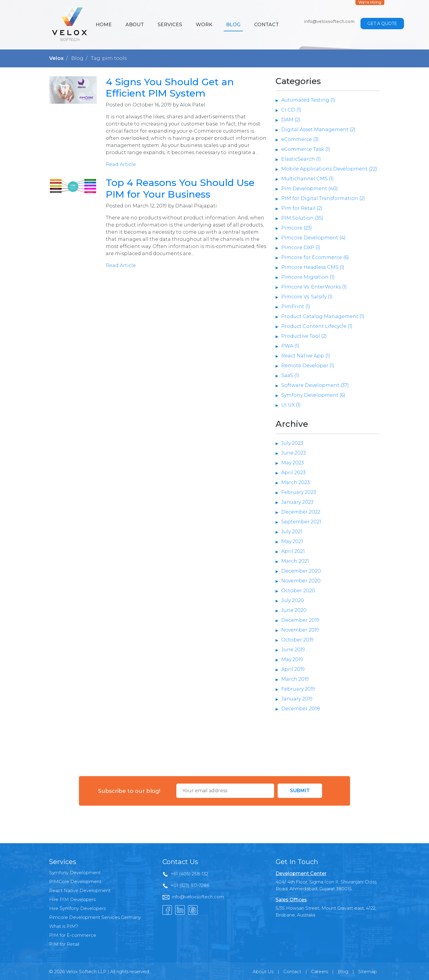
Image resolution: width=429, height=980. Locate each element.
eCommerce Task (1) (306, 149)
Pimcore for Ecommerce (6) (315, 257)
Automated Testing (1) (308, 100)
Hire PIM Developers (72, 899)
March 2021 (295, 561)
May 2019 (292, 659)
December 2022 (301, 512)
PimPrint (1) (296, 307)
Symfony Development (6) (313, 395)
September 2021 (301, 522)
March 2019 (295, 679)
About (135, 25)
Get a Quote (382, 24)
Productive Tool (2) (304, 336)
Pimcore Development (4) (313, 238)
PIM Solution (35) (302, 218)
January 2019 (297, 699)
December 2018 (301, 709)
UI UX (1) (291, 405)
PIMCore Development (75, 881)
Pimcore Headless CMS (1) (313, 267)
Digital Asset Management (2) (318, 130)
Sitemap (367, 972)
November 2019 (300, 630)
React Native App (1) (306, 356)
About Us (263, 972)
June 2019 (293, 650)
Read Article (121, 164)
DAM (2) (291, 120)
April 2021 (293, 551)
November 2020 (301, 581)
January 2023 (297, 502)
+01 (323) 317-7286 (190, 885)
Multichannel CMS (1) (307, 179)
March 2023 (296, 482)
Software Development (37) (315, 385)
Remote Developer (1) (308, 366)
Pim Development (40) (310, 189)
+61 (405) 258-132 (189, 874)
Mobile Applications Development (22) (329, 169)
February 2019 (298, 689)
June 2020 (294, 610)
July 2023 (292, 443)
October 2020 (298, 591)
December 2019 (300, 620)
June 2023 (294, 453)
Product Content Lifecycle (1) (317, 326)
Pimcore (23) (297, 228)
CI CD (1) (291, 110)
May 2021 (292, 541)
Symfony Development (75, 873)
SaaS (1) (290, 375)
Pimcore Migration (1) (308, 277)
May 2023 (293, 463)
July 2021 (292, 532)
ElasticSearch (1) (301, 159)
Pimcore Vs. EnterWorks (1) (314, 287)
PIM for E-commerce (73, 935)
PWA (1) (290, 346)
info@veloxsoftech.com (329, 21)
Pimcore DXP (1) (301, 248)
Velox (56, 58)
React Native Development (80, 890)
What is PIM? (64, 926)
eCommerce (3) (300, 139)
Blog (233, 25)
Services (170, 25)
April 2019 (293, 669)
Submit (300, 791)
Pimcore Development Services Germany (95, 917)
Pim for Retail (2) (302, 208)
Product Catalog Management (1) (323, 316)
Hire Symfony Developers (77, 908)
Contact (266, 25)
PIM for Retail (64, 944)
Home (104, 25)
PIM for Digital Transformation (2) (323, 198)
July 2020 (293, 600)
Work (204, 25)
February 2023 (299, 492)
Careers (320, 972)
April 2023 (293, 473)
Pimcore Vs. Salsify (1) (307, 297)
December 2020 (301, 571)
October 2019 (297, 640)
